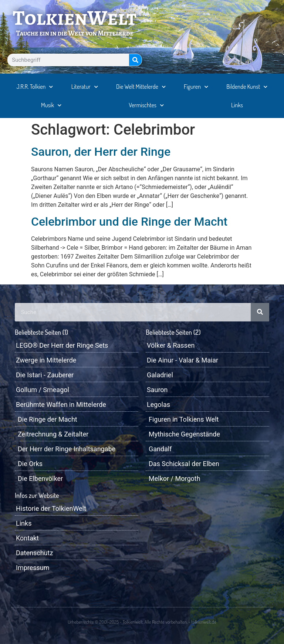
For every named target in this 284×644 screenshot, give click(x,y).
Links (237, 105)
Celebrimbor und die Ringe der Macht (129, 222)
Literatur (85, 87)
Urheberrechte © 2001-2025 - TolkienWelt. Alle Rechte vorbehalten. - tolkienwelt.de (142, 622)
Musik (51, 105)
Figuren (196, 87)
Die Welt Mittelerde (141, 87)
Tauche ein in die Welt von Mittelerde (75, 33)
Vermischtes (146, 105)
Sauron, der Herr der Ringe (101, 152)
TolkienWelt (75, 18)
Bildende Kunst (247, 87)
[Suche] (135, 60)
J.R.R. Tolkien (35, 87)
